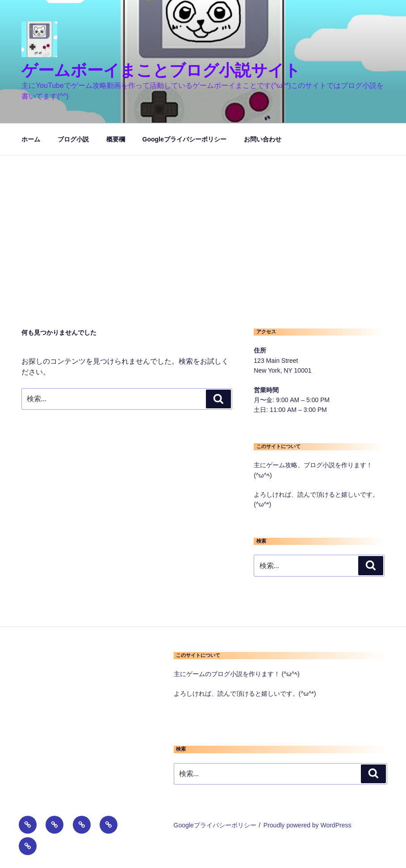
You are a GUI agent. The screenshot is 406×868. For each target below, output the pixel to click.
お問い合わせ (263, 139)
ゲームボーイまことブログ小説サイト (161, 70)
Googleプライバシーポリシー (184, 139)
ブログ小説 (73, 139)
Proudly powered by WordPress (308, 825)
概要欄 (116, 139)
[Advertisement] (203, 222)
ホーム (31, 139)
